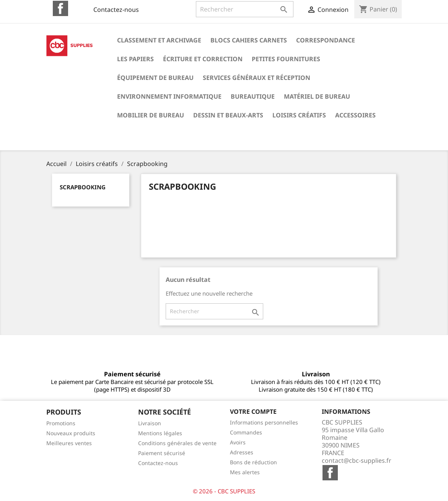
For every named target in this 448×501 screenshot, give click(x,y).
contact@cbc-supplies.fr (357, 460)
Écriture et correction (203, 59)
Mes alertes (245, 472)
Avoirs (238, 442)
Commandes (246, 432)
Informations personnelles (264, 422)
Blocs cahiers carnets (249, 40)
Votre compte (253, 412)
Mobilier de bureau (151, 115)
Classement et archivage (159, 40)
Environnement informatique (169, 96)
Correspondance (326, 40)
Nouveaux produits (71, 433)
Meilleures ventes (69, 443)
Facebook (60, 8)
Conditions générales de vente (177, 443)
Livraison (150, 423)
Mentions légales (160, 433)
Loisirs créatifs (299, 115)
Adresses (242, 452)
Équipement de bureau (155, 78)
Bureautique (253, 96)
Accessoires (355, 115)
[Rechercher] (245, 9)
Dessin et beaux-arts (228, 115)
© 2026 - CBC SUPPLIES (224, 491)
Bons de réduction (253, 462)
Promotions (61, 423)
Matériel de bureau (317, 96)
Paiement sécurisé (162, 453)
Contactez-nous (116, 10)
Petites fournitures (286, 59)
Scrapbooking (83, 187)
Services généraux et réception (257, 78)
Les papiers (135, 59)
